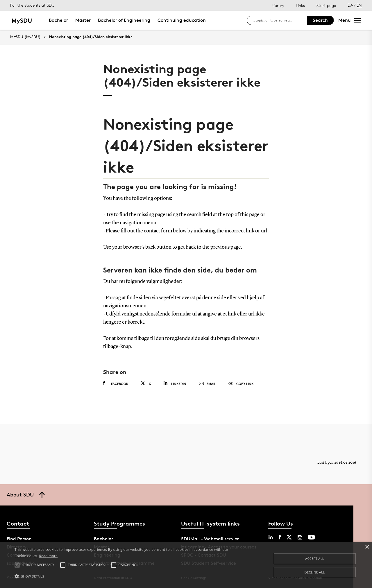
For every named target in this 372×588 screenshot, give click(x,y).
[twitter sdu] (289, 537)
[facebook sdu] (280, 537)
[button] (126, 576)
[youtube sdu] (311, 537)
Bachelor (58, 20)
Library (278, 5)
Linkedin (175, 383)
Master (83, 20)
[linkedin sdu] (271, 537)
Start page (326, 5)
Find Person (19, 539)
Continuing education (182, 20)
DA (350, 5)
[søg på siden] (279, 20)
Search (320, 20)
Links (300, 5)
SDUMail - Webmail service (210, 539)
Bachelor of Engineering (124, 20)
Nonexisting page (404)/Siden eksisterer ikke (91, 37)
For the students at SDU (32, 5)
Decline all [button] (315, 572)
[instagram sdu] (300, 537)
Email (207, 384)
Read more (48, 556)
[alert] (186, 565)
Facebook (116, 383)
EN (359, 5)
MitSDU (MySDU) (25, 37)
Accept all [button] (315, 559)
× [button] (367, 547)
